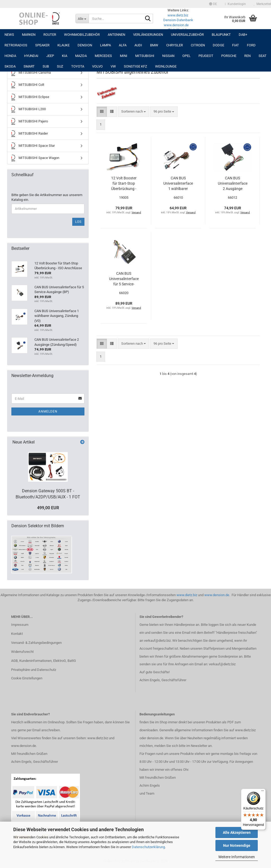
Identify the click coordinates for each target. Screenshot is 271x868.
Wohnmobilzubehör (82, 35)
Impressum (20, 625)
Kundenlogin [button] (235, 4)
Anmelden (48, 411)
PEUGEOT (206, 56)
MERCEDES (103, 56)
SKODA (10, 66)
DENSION (85, 45)
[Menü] (263, 792)
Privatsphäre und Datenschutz (34, 670)
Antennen (116, 35)
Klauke (64, 45)
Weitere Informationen (237, 857)
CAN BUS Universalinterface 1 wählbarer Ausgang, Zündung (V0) (178, 184)
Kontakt (17, 634)
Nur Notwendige (237, 845)
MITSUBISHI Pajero (30, 121)
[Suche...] (82, 19)
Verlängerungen (148, 35)
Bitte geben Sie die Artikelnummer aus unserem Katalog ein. (47, 197)
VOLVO (97, 66)
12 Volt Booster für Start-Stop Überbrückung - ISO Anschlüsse (124, 184)
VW (113, 66)
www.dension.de (176, 25)
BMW (154, 45)
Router (50, 35)
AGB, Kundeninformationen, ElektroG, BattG (44, 661)
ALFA (123, 45)
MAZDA (81, 56)
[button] (213, 4)
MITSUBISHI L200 (29, 109)
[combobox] (134, 112)
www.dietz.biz (178, 15)
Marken (29, 35)
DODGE (218, 45)
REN (247, 56)
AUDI (138, 45)
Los (78, 222)
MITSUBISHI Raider (30, 134)
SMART (29, 66)
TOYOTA (78, 66)
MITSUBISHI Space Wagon (35, 158)
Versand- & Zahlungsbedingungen (36, 643)
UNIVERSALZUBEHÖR (187, 35)
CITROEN (198, 45)
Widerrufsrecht (22, 652)
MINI (124, 56)
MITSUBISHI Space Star (33, 146)
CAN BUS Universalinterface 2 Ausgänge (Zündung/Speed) (233, 184)
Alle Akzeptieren (237, 832)
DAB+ (243, 35)
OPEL (186, 56)
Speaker (42, 45)
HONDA (10, 56)
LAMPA (105, 45)
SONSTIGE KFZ (135, 66)
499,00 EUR (48, 508)
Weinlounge (166, 66)
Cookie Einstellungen (27, 678)
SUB (46, 66)
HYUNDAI (31, 56)
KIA (65, 56)
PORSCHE (229, 56)
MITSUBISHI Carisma (31, 73)
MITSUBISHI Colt (28, 85)
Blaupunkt (221, 35)
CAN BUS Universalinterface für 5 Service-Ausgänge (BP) (124, 279)
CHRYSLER (175, 45)
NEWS (9, 35)
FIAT (236, 45)
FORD (251, 45)
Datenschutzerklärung (148, 847)
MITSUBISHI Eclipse (30, 97)
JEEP (50, 56)
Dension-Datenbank (178, 20)
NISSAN (168, 56)
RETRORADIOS (16, 45)
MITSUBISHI (145, 56)
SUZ (60, 66)
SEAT (263, 56)
